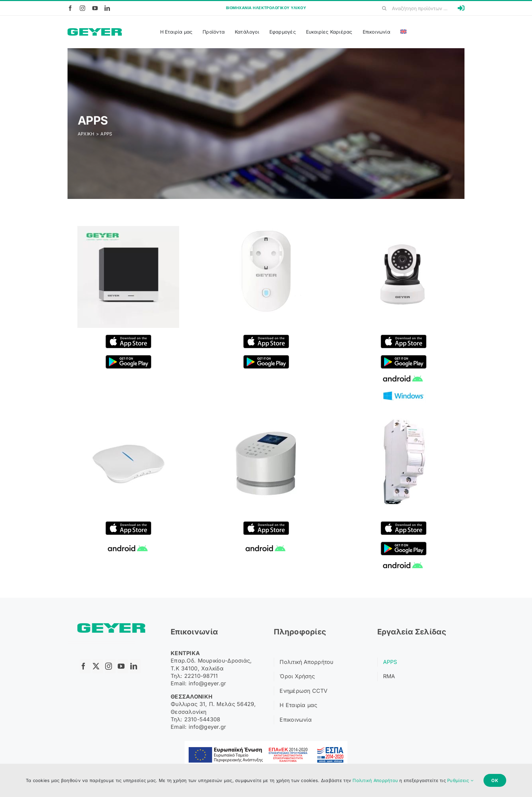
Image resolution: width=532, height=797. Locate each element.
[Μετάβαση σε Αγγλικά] (403, 32)
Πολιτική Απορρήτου (375, 780)
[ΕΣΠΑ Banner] (266, 744)
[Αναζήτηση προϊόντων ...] (417, 8)
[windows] (404, 392)
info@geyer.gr (207, 683)
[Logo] (95, 31)
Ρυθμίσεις (460, 780)
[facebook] (70, 8)
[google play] (128, 358)
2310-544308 (202, 719)
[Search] (384, 8)
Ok (495, 780)
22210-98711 (201, 676)
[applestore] (128, 338)
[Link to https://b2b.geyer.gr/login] (461, 8)
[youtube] (95, 8)
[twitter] (98, 666)
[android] (404, 375)
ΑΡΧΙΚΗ (86, 134)
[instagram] (82, 8)
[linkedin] (107, 8)
